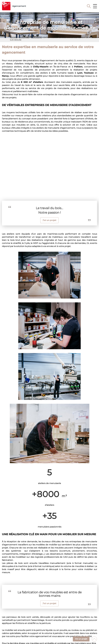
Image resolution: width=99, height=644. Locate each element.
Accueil (14, 37)
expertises (24, 37)
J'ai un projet (49, 220)
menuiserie (36, 37)
